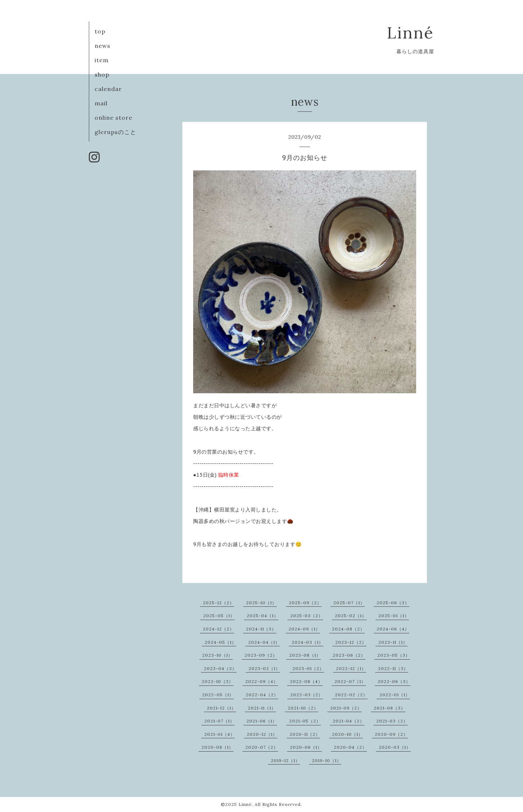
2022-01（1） (395, 695)
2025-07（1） (349, 603)
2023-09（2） (261, 655)
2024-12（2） (219, 629)
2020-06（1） (306, 747)
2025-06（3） (393, 603)
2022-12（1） (351, 668)
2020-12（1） (262, 734)
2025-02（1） (351, 616)
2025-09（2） (305, 603)
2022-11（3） (393, 668)
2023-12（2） (351, 642)
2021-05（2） (305, 721)
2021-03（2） (392, 721)
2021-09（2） (346, 708)
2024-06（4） (393, 629)
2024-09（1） (304, 629)
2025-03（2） (307, 616)
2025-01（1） (394, 616)
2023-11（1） (393, 642)
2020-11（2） (305, 734)
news (103, 46)
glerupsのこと (115, 132)
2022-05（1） (218, 695)
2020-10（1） (347, 734)
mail (101, 103)
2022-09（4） (262, 681)
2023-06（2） (349, 655)
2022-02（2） (351, 695)
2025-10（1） (261, 603)
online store (113, 118)
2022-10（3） (218, 681)
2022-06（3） (394, 681)
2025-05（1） (219, 616)
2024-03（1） (308, 642)
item (102, 60)
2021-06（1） (262, 721)
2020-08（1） (217, 747)
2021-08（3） (390, 708)
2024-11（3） (261, 629)
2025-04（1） (263, 616)
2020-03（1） (395, 747)
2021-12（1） (221, 708)
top (100, 31)
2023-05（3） (394, 655)
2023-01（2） (308, 668)
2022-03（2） (307, 695)
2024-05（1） (220, 642)
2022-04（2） (262, 695)
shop (102, 74)
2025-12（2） (219, 603)
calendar (108, 89)
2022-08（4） (306, 681)
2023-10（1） (217, 655)
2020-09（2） (391, 734)
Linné (411, 33)
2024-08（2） (348, 629)
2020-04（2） (350, 747)
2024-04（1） (264, 642)
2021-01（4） (220, 734)
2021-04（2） (349, 721)
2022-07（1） (350, 681)
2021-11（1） (262, 708)
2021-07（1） (219, 721)
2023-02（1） (264, 668)
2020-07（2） (262, 747)
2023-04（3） (220, 668)
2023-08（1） (305, 655)
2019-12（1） (285, 760)
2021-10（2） (303, 708)
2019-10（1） (327, 760)
